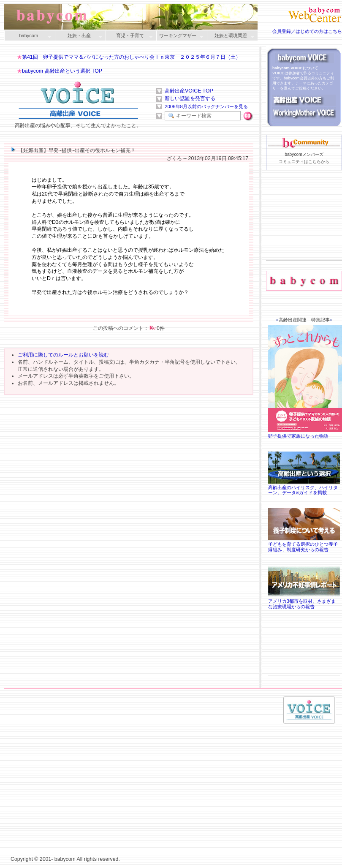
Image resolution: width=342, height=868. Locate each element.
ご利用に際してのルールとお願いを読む (63, 355)
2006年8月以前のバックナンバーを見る (206, 106)
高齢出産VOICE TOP (189, 91)
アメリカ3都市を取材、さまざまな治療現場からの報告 (304, 601)
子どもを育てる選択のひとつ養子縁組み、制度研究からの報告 (304, 544)
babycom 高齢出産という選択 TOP (62, 71)
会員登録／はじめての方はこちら (307, 31)
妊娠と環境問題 (231, 36)
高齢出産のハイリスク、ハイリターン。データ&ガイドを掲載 (304, 487)
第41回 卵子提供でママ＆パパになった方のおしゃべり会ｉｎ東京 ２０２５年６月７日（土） (131, 57)
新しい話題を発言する (190, 98)
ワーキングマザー (180, 36)
